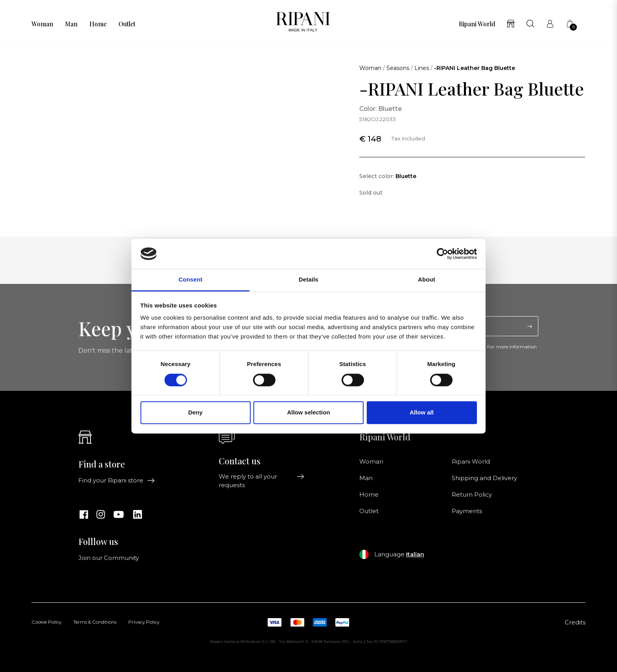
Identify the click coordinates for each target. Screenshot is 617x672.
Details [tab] (308, 280)
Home (98, 24)
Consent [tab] (191, 280)
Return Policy (472, 495)
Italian (415, 554)
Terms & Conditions (95, 622)
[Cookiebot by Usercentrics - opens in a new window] (442, 254)
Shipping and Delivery (484, 478)
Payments (467, 511)
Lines (422, 68)
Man (71, 24)
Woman (42, 24)
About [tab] (427, 280)
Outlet (127, 24)
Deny (195, 413)
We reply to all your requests (262, 481)
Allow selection (308, 413)
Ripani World (477, 24)
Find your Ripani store (117, 481)
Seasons (398, 68)
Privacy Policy (144, 622)
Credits (575, 622)
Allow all (422, 413)
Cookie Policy (46, 622)
